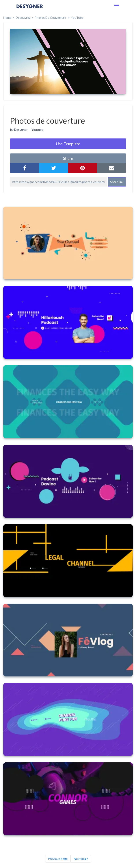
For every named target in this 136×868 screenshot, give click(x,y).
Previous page (58, 859)
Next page (81, 859)
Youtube (37, 130)
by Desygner (19, 130)
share (68, 158)
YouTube (77, 18)
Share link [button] (117, 182)
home (7, 18)
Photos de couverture (51, 18)
